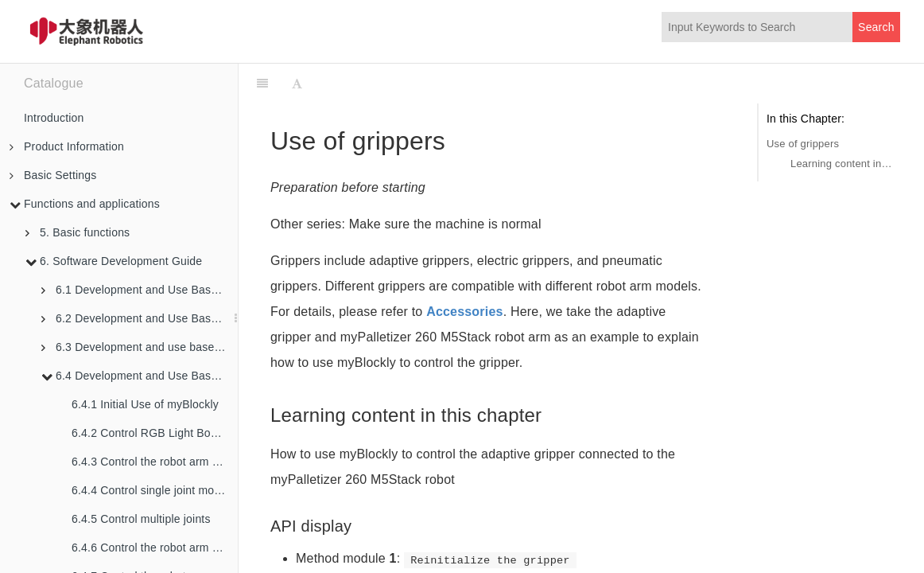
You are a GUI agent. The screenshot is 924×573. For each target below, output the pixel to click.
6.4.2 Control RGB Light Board (149, 433)
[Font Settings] (297, 84)
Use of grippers (803, 144)
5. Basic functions (78, 232)
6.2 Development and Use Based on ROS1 (140, 318)
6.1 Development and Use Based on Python (140, 290)
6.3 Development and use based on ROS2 (140, 347)
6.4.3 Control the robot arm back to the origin (155, 462)
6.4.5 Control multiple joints (141, 519)
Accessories (465, 312)
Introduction (54, 118)
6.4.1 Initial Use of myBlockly (145, 404)
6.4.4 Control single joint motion (152, 490)
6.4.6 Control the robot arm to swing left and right (155, 548)
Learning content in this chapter (841, 164)
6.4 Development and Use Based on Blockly (140, 376)
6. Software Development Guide (114, 261)
